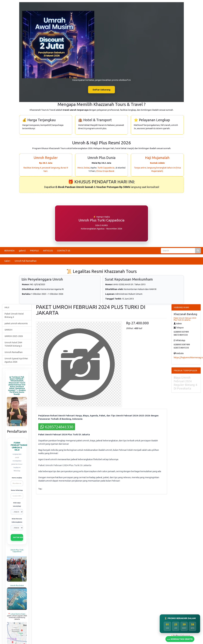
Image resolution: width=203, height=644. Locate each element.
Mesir (80, 168)
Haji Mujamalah (157, 158)
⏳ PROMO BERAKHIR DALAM (180, 618)
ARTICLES (48, 251)
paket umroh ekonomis (16, 323)
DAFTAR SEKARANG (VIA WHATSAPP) (18, 537)
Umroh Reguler (46, 158)
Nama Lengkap (17, 478)
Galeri (7, 261)
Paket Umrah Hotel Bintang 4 (14, 315)
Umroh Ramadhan (13, 352)
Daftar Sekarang (101, 90)
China (99, 171)
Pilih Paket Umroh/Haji (17, 505)
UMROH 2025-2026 (14, 336)
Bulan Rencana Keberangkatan (17, 520)
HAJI (7, 307)
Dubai (87, 168)
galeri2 (22, 251)
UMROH (8, 330)
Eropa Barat (108, 171)
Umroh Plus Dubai (17, 585)
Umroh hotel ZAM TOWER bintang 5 (13, 344)
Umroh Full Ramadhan (26, 261)
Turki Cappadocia (106, 168)
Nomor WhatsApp (17, 490)
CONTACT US (64, 251)
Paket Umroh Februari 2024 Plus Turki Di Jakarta (185, 319)
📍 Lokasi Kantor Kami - (17, 614)
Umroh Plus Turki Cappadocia (17, 551)
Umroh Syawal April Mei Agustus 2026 (16, 360)
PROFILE (34, 251)
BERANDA (9, 251)
